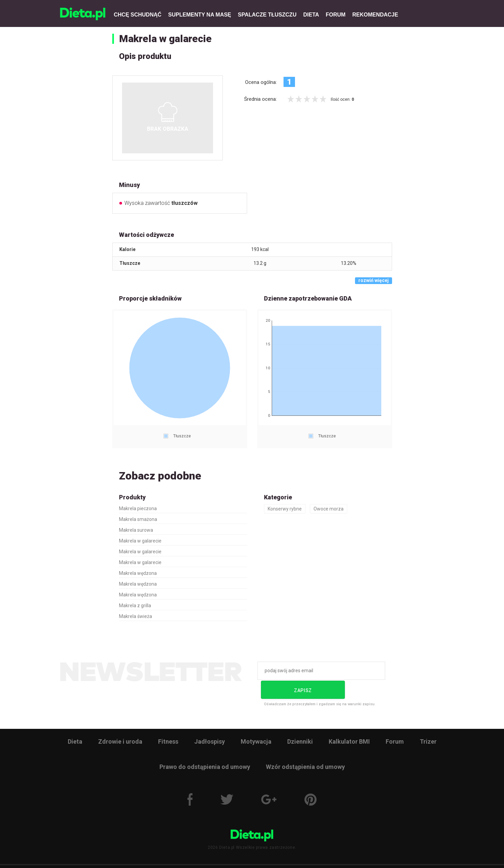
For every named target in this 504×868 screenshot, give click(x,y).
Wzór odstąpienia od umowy (305, 747)
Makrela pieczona (138, 508)
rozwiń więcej (374, 280)
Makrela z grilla (135, 606)
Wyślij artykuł (292, 857)
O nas (141, 857)
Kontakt (361, 857)
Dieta (75, 722)
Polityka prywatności (215, 857)
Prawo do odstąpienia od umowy (205, 747)
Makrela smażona (138, 519)
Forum (395, 722)
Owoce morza (329, 509)
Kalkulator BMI (349, 722)
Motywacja (256, 722)
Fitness (168, 722)
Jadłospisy (210, 722)
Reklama (257, 857)
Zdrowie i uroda (120, 722)
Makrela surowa (136, 530)
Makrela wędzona (138, 573)
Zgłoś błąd (329, 857)
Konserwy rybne (285, 509)
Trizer (428, 722)
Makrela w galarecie (165, 39)
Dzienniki (300, 722)
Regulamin (171, 857)
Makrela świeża (136, 616)
